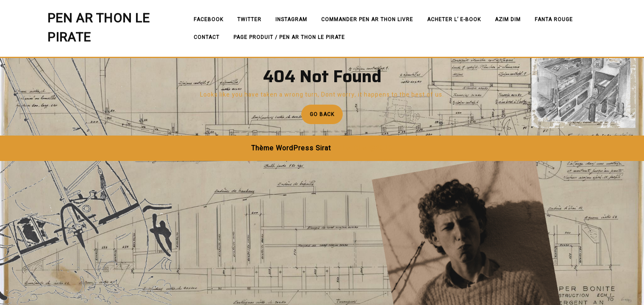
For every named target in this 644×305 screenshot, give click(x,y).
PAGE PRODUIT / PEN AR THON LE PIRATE (289, 37)
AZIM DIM (508, 19)
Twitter (249, 19)
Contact (207, 37)
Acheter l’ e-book (454, 19)
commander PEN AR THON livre (367, 19)
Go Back (326, 117)
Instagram (291, 19)
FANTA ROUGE (554, 19)
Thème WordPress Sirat (291, 148)
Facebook (208, 19)
